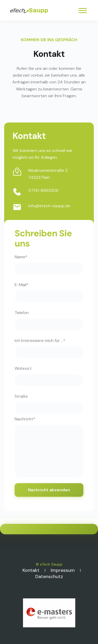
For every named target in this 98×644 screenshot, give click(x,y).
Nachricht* (25, 419)
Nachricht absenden (49, 490)
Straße (21, 396)
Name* (21, 257)
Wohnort (23, 368)
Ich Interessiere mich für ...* (40, 341)
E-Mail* (22, 285)
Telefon (22, 313)
